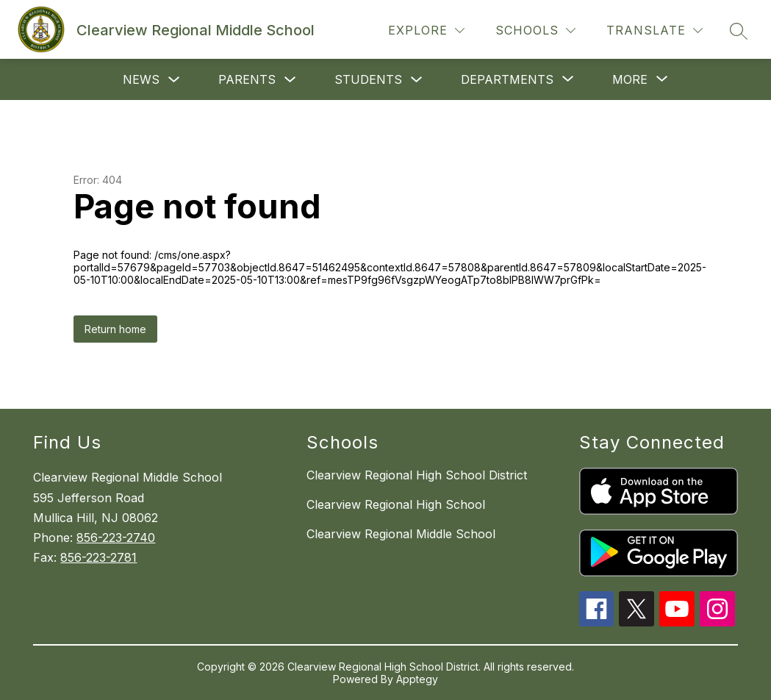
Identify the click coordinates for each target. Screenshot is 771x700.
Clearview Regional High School (396, 504)
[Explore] (426, 31)
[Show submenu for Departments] (507, 79)
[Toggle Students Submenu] (417, 80)
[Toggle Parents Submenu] (290, 80)
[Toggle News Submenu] (174, 80)
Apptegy (417, 679)
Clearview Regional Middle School (401, 534)
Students (368, 79)
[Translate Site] (655, 31)
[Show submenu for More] (630, 79)
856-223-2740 (116, 537)
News (141, 79)
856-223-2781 (98, 557)
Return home (115, 329)
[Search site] (739, 31)
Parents (247, 79)
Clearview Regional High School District (417, 475)
